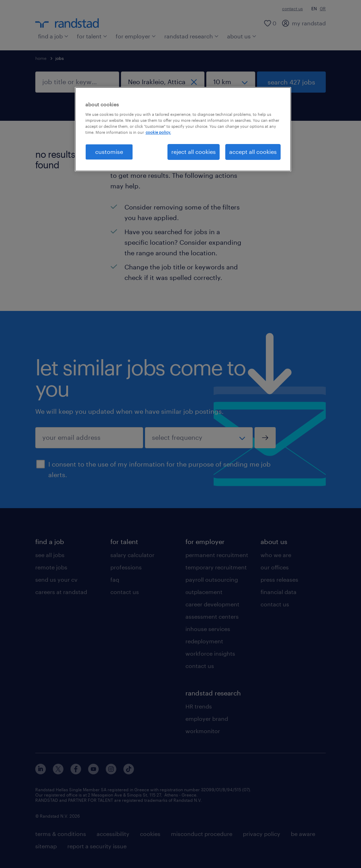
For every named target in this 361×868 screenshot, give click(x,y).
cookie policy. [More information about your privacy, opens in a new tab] (158, 132)
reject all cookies (194, 152)
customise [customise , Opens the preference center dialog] (109, 152)
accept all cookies (253, 152)
